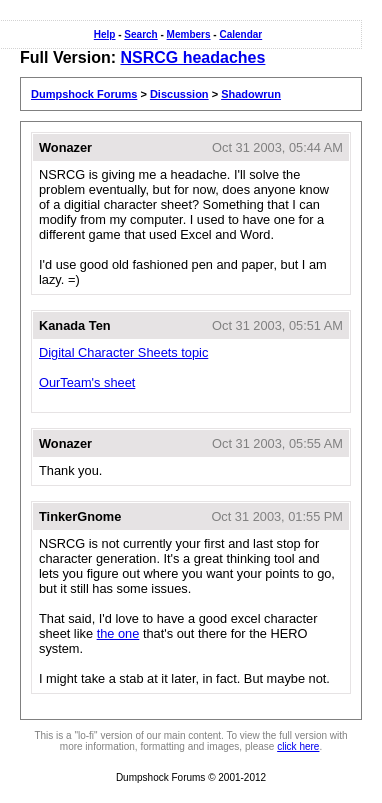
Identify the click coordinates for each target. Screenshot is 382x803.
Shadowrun (251, 94)
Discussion (179, 94)
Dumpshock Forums (84, 94)
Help (105, 34)
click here (298, 746)
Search (140, 34)
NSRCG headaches (192, 57)
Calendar (240, 34)
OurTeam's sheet (87, 382)
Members (189, 34)
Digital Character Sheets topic (123, 352)
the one (118, 633)
